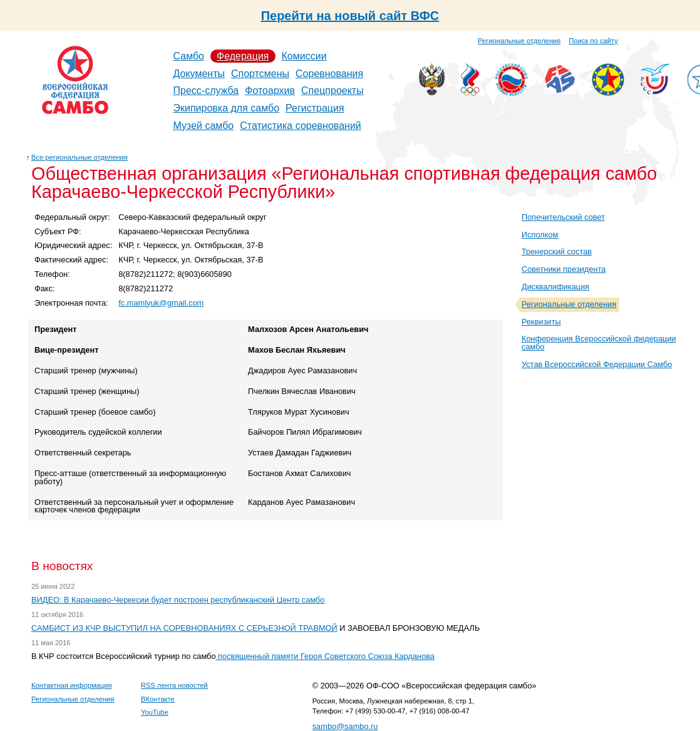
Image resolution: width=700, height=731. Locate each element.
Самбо (189, 56)
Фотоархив (270, 91)
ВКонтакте (158, 699)
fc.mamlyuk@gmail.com (161, 303)
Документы (199, 74)
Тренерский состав (557, 251)
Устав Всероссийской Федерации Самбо (597, 364)
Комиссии (304, 56)
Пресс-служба (206, 91)
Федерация (243, 56)
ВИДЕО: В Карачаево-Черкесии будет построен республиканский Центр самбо (178, 600)
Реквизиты (541, 322)
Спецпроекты (332, 91)
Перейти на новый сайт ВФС (350, 16)
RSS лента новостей (174, 685)
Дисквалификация (555, 287)
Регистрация (315, 108)
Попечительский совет (563, 217)
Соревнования (329, 74)
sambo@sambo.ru (345, 726)
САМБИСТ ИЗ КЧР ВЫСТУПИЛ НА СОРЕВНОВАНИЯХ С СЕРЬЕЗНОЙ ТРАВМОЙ (184, 628)
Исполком (540, 235)
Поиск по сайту (594, 41)
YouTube (155, 712)
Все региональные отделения (80, 157)
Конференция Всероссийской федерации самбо (599, 343)
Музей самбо (204, 126)
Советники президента (564, 269)
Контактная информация (72, 685)
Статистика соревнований (301, 126)
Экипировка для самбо (227, 108)
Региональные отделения (519, 41)
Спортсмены (260, 74)
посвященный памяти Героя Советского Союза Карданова (326, 656)
